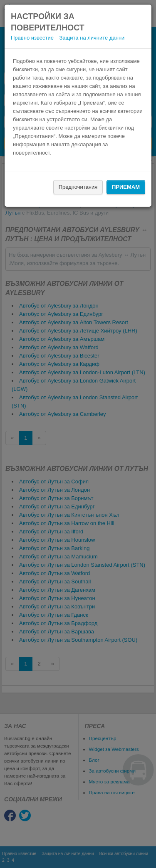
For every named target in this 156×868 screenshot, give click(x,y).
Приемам (126, 187)
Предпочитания (78, 187)
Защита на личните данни (92, 38)
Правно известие (32, 38)
